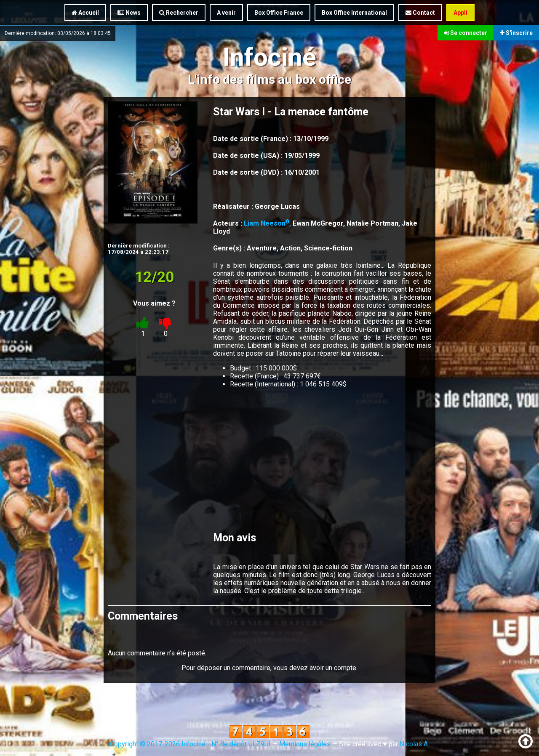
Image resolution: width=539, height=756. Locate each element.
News (129, 13)
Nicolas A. (414, 744)
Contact (420, 13)
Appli (460, 13)
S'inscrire (516, 33)
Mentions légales (305, 744)
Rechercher (179, 13)
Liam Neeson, (268, 223)
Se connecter (466, 33)
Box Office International (354, 13)
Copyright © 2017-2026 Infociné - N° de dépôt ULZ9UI (190, 744)
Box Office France (279, 13)
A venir (226, 13)
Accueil (85, 13)
